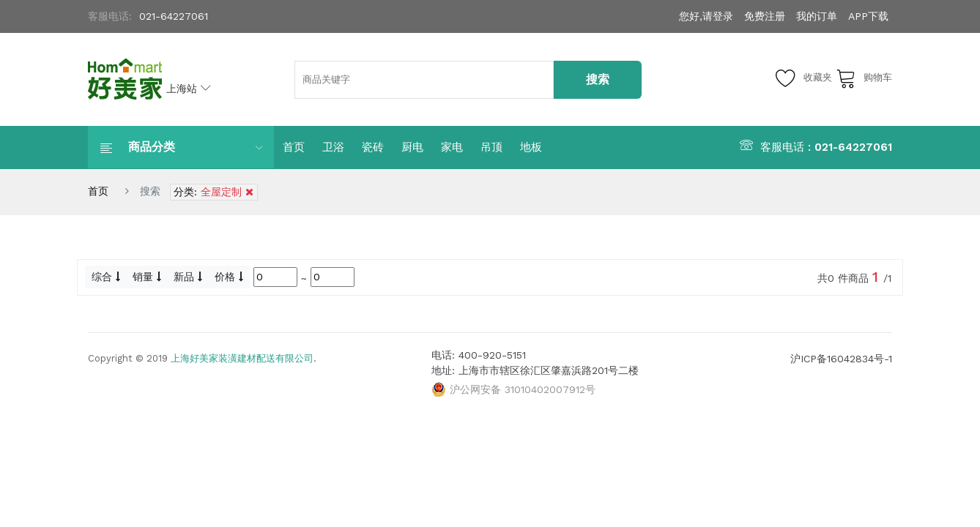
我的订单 (817, 16)
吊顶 (491, 147)
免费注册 (765, 16)
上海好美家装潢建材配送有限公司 (242, 358)
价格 (229, 277)
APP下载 (868, 16)
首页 (294, 147)
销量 (147, 277)
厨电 (412, 147)
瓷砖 (373, 147)
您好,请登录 (706, 16)
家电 (452, 147)
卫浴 (333, 147)
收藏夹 (804, 78)
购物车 (864, 78)
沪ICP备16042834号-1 (841, 359)
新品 (188, 277)
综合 (106, 277)
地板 (531, 147)
